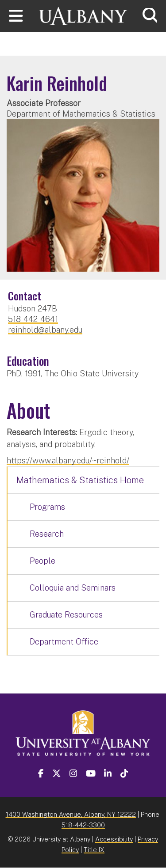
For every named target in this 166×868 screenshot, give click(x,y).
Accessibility (114, 839)
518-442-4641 (33, 319)
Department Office (64, 642)
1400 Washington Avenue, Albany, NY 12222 (71, 814)
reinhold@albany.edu (45, 330)
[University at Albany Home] (83, 15)
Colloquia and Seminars (73, 588)
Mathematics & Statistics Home (80, 480)
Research (47, 534)
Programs (47, 507)
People (42, 561)
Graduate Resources (66, 615)
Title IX (94, 850)
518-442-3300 (83, 825)
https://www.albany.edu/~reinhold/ (68, 461)
